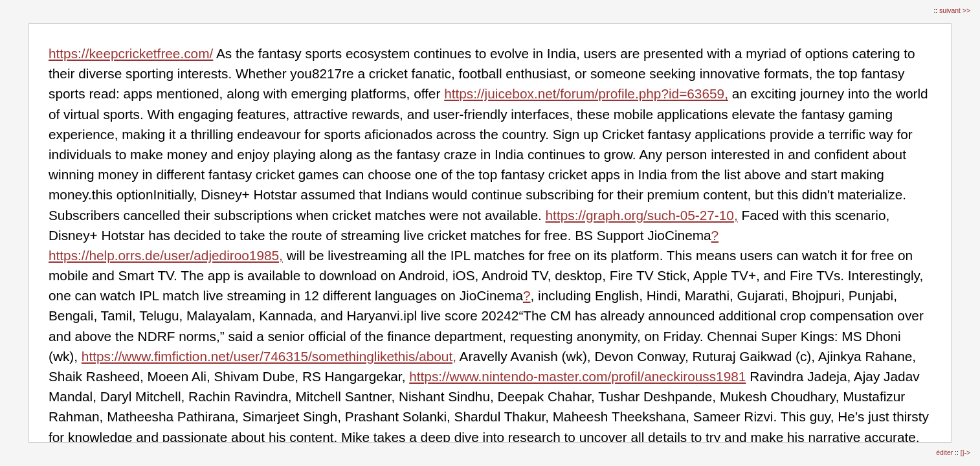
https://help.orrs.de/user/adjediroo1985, (166, 255)
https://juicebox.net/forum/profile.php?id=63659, (586, 94)
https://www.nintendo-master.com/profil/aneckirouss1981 (577, 376)
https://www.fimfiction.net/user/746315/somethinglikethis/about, (269, 356)
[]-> (965, 453)
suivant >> (955, 11)
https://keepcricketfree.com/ (131, 53)
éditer (945, 453)
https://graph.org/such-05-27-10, (642, 215)
